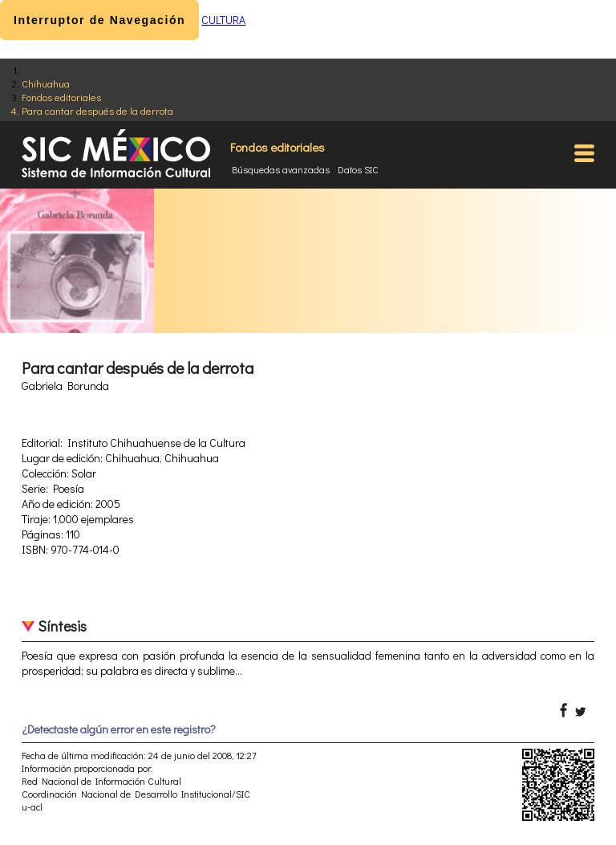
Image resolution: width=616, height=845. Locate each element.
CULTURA (223, 20)
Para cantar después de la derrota (97, 110)
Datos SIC (358, 169)
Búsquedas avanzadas (281, 169)
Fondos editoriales (61, 97)
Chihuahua (46, 83)
